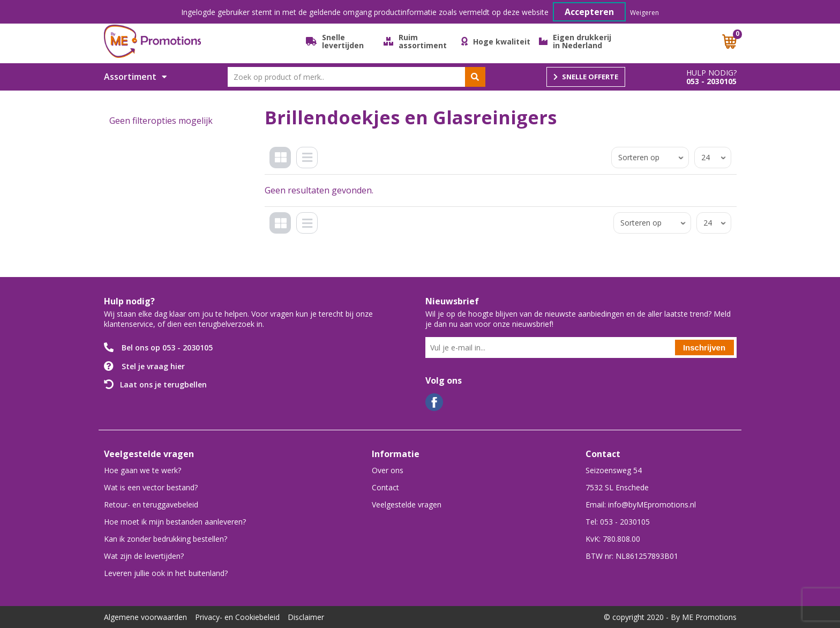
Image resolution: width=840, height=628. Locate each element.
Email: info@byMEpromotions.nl (641, 504)
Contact (385, 487)
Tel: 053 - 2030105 (618, 522)
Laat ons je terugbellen (163, 384)
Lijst (310, 166)
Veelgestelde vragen (407, 504)
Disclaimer (306, 617)
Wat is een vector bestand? (151, 487)
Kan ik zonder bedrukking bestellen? (166, 539)
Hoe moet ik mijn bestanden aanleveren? (175, 522)
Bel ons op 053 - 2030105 (167, 347)
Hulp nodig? (711, 73)
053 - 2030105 (711, 81)
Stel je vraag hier (153, 366)
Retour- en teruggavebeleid (151, 504)
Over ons (388, 470)
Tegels (283, 166)
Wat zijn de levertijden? (144, 556)
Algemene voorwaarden (145, 617)
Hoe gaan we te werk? (142, 470)
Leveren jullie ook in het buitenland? (166, 573)
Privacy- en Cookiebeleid (237, 617)
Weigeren (644, 13)
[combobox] (357, 77)
